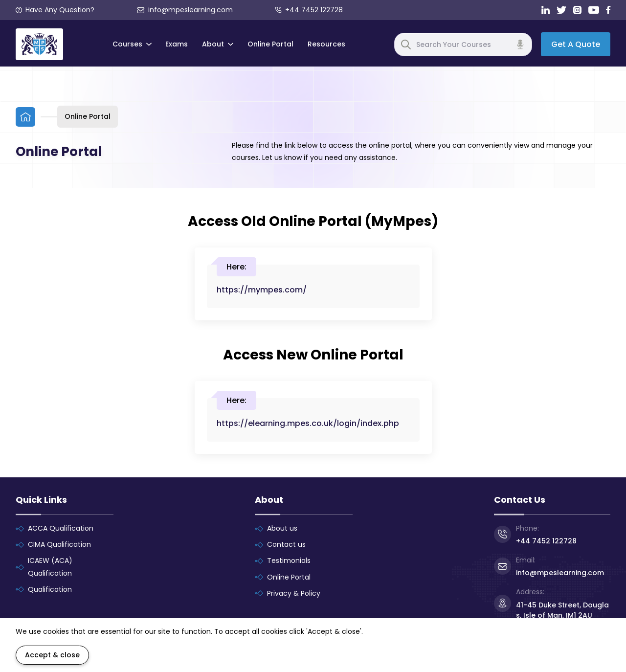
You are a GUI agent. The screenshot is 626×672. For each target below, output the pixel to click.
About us (282, 528)
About (218, 44)
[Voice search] (520, 45)
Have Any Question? (55, 10)
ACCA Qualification (61, 528)
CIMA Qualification (59, 544)
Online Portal (270, 44)
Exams (177, 44)
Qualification (50, 589)
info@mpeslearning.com (185, 10)
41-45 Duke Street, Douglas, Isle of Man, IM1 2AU (562, 610)
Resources (326, 44)
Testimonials (289, 560)
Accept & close (52, 655)
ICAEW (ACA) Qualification (50, 567)
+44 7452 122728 (309, 10)
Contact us (286, 544)
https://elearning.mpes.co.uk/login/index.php (308, 423)
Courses (132, 44)
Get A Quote (576, 44)
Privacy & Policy (294, 593)
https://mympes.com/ (262, 290)
